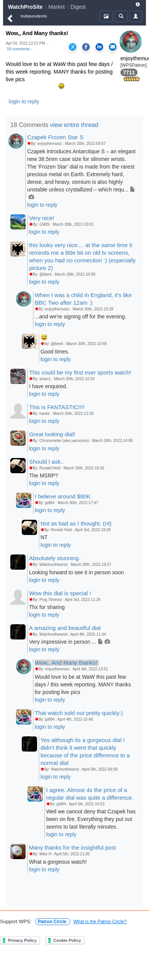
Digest (78, 7)
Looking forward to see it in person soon (76, 572)
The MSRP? (44, 476)
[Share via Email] (113, 47)
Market (57, 7)
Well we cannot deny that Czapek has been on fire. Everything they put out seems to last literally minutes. (91, 819)
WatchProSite (25, 7)
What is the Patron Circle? (100, 922)
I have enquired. (48, 386)
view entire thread (74, 125)
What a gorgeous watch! (58, 862)
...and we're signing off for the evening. (81, 316)
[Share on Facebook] (86, 47)
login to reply (24, 101)
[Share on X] (73, 47)
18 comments (18, 49)
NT (44, 537)
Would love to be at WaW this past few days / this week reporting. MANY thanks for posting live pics (83, 684)
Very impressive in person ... (70, 642)
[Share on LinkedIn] (99, 47)
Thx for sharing (47, 607)
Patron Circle (53, 922)
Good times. (55, 352)
